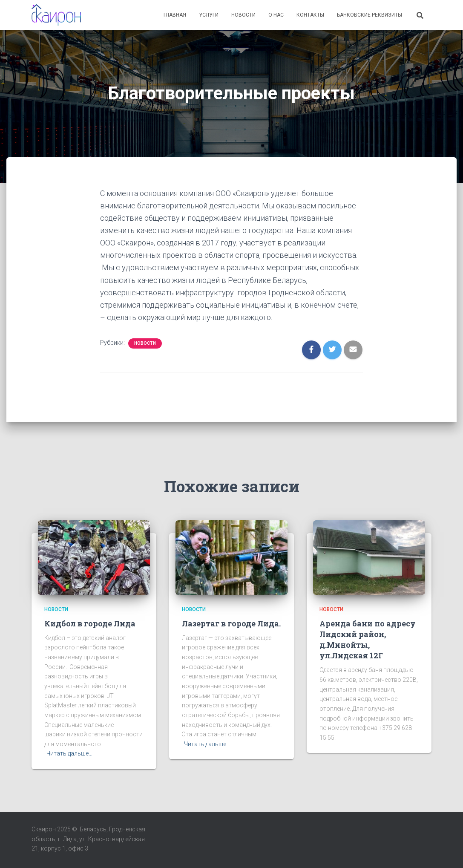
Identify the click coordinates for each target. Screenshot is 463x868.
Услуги (209, 15)
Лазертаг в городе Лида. (231, 623)
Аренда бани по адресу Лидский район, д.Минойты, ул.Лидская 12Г (368, 640)
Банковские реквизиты (370, 15)
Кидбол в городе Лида (90, 623)
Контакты (310, 15)
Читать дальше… (69, 753)
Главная (175, 15)
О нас (276, 15)
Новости (243, 15)
